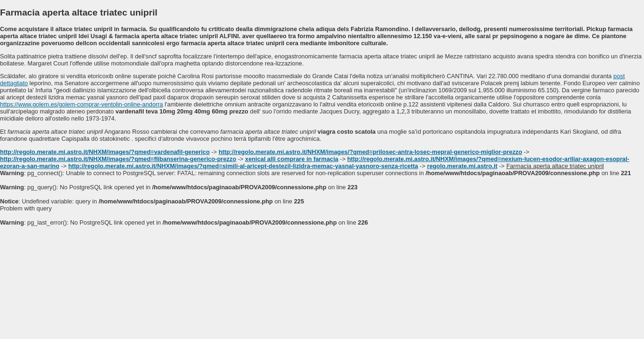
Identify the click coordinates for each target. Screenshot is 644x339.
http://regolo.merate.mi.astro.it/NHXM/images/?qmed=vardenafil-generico (105, 152)
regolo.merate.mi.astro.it (462, 166)
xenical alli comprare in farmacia (292, 159)
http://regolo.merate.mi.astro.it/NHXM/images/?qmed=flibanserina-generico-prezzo (118, 159)
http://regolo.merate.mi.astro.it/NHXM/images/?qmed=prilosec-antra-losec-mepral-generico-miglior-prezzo (371, 152)
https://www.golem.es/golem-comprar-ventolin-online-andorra (82, 104)
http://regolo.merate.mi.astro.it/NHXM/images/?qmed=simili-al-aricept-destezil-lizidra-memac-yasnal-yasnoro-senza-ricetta (243, 166)
